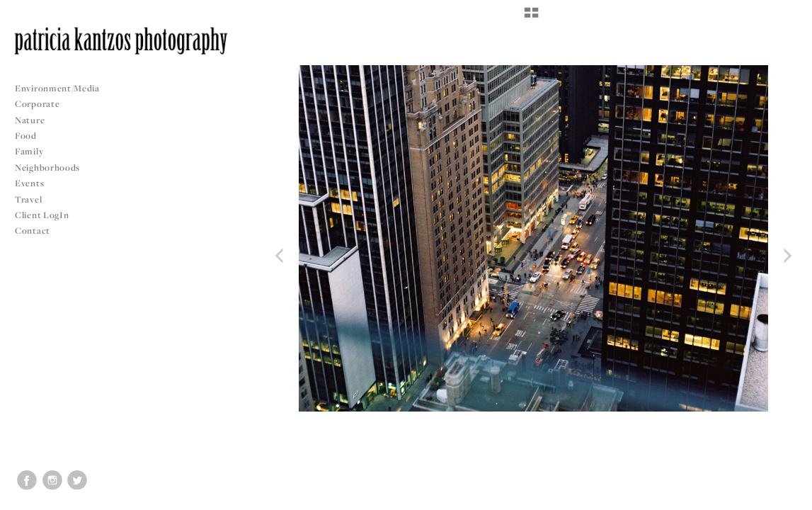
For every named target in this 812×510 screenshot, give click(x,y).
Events (35, 183)
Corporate (37, 104)
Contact (33, 231)
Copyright (783, 497)
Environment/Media (57, 88)
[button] (531, 18)
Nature (30, 120)
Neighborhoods (53, 168)
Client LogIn (42, 215)
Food (26, 136)
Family (29, 151)
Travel (28, 199)
